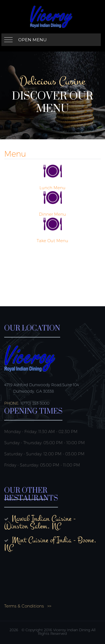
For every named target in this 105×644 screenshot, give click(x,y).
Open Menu (32, 40)
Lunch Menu (53, 188)
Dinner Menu (53, 214)
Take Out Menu (53, 241)
